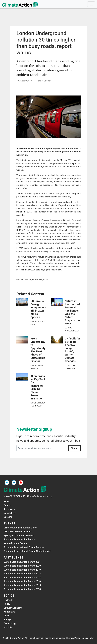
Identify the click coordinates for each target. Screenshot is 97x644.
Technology (37, 406)
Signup (74, 448)
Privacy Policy (74, 638)
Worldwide (70, 331)
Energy (34, 324)
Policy (42, 321)
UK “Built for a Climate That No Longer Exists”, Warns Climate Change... (72, 350)
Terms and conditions (55, 638)
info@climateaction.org (41, 496)
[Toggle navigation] (91, 4)
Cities (46, 279)
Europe (28, 279)
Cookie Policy (88, 638)
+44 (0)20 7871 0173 (15, 496)
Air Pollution (37, 279)
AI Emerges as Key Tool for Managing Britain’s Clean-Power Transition (38, 387)
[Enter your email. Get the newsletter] (42, 448)
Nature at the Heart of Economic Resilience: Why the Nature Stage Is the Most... (72, 312)
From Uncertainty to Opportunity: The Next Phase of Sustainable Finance (38, 350)
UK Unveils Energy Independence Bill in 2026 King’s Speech (40, 309)
